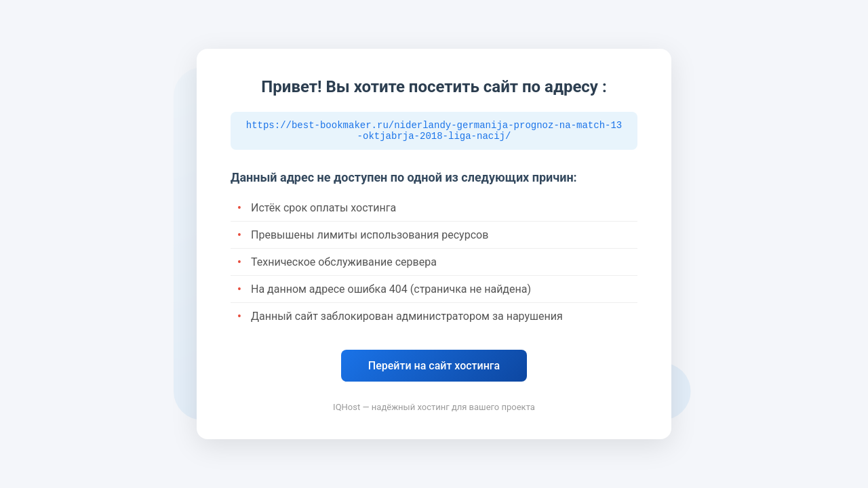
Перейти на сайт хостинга (434, 368)
